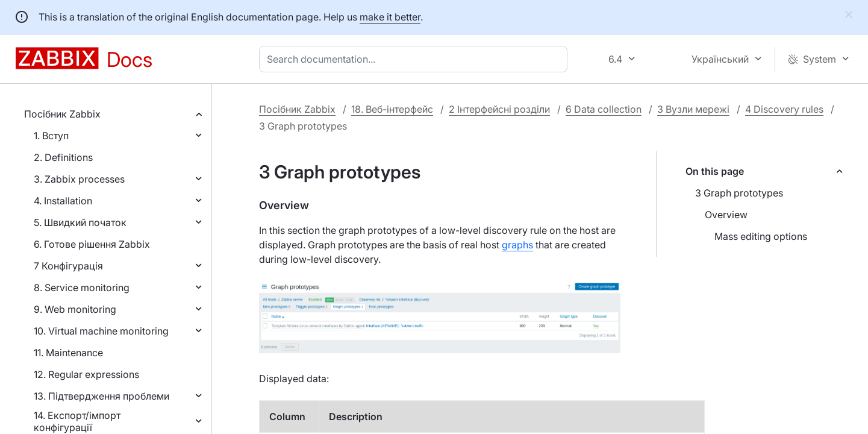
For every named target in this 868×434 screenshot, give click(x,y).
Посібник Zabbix (62, 114)
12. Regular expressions (86, 374)
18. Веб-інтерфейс (392, 109)
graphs (517, 245)
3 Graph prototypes (739, 193)
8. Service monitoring (82, 288)
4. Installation (63, 201)
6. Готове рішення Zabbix (92, 244)
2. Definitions (63, 157)
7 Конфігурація (68, 266)
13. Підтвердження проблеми (101, 396)
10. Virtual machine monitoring (101, 331)
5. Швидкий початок (80, 222)
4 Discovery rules (784, 109)
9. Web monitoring (75, 309)
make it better (390, 17)
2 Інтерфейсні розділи (499, 109)
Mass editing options (761, 236)
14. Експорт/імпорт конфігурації (77, 421)
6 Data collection (604, 109)
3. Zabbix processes (79, 179)
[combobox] (416, 59)
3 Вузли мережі (693, 109)
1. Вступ (51, 136)
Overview (726, 215)
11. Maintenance (68, 353)
